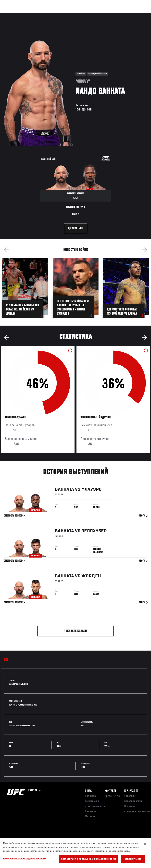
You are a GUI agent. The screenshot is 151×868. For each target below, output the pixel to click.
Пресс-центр (112, 796)
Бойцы (46, 15)
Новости (62, 15)
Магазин (128, 15)
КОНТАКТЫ (111, 791)
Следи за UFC (108, 15)
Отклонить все (133, 859)
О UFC (88, 791)
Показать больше (76, 631)
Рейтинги (29, 15)
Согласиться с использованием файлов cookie (89, 859)
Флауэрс (92, 490)
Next (145, 250)
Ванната (64, 490)
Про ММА (90, 796)
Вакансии (91, 811)
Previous (6, 250)
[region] (75, 853)
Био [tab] (6, 660)
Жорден (91, 577)
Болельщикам (86, 15)
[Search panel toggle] (138, 15)
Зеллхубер (94, 532)
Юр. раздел (131, 791)
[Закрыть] (145, 844)
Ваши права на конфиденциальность (25, 859)
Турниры (12, 15)
